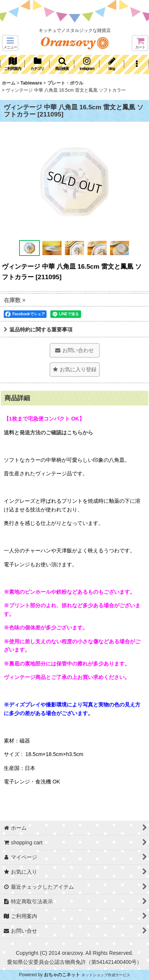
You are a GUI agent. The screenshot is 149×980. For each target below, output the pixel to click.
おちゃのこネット (62, 975)
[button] (10, 43)
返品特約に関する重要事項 (38, 330)
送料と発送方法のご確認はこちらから (48, 433)
